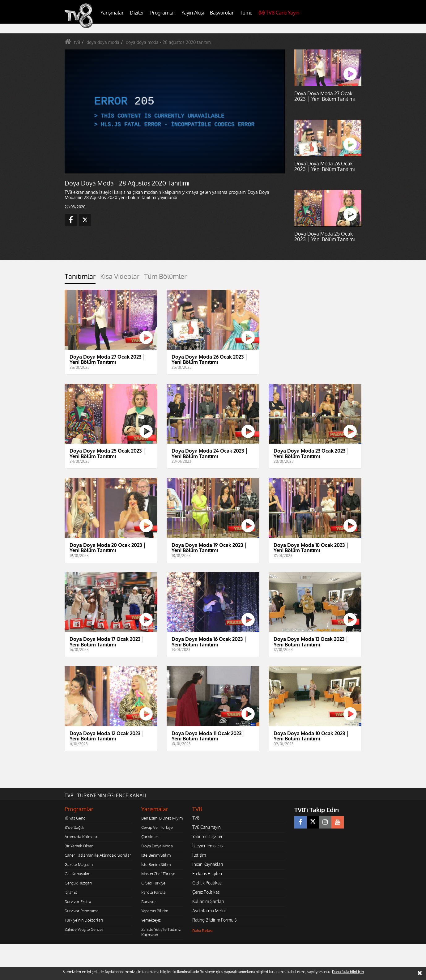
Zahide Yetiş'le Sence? (84, 929)
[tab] (80, 278)
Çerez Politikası (206, 892)
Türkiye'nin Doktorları (84, 920)
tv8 (77, 42)
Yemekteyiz (151, 920)
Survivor (149, 901)
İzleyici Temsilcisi (208, 846)
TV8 (196, 818)
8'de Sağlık (74, 827)
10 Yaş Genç (75, 818)
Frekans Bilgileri (207, 873)
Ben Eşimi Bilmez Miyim (162, 818)
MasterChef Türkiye (158, 874)
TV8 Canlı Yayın (279, 13)
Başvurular (222, 13)
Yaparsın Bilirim (155, 911)
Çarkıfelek (150, 837)
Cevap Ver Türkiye (157, 827)
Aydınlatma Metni (209, 911)
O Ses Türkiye (153, 883)
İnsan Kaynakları (208, 864)
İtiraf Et (71, 892)
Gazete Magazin (79, 864)
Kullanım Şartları (208, 901)
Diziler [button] (137, 13)
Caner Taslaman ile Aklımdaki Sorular (98, 855)
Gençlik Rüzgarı (78, 883)
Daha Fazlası (202, 931)
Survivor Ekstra (78, 901)
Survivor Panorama (82, 911)
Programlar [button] (163, 13)
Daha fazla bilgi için (348, 972)
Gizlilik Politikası (207, 883)
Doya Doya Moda (157, 846)
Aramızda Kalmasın (81, 837)
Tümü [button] (246, 13)
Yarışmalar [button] (112, 13)
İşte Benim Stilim (156, 855)
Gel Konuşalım (77, 874)
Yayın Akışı (193, 13)
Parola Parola (153, 892)
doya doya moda (103, 42)
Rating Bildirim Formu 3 (215, 920)
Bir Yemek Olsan (79, 846)
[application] (174, 111)
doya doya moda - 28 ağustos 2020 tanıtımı (169, 42)
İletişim (199, 855)
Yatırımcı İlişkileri (208, 836)
